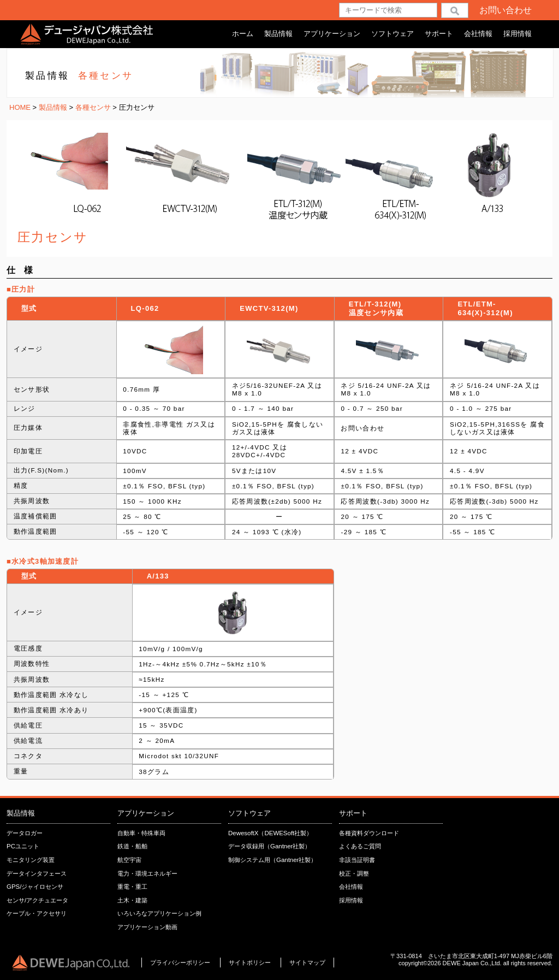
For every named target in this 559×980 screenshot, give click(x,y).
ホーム (243, 34)
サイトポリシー (251, 963)
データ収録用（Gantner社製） (269, 846)
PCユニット (23, 846)
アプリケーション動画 (147, 927)
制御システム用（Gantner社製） (272, 860)
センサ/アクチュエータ (37, 900)
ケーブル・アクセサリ (37, 913)
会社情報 (478, 34)
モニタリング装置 (31, 860)
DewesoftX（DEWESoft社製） (270, 833)
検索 (455, 10)
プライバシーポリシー (180, 963)
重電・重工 (132, 887)
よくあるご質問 (360, 846)
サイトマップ (307, 963)
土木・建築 (132, 900)
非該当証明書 (357, 860)
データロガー (25, 833)
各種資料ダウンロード (369, 833)
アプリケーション (332, 34)
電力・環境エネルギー (147, 873)
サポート (439, 34)
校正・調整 (354, 873)
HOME (20, 107)
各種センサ (94, 107)
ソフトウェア (393, 34)
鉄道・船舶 (132, 846)
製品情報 (278, 34)
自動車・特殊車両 (141, 833)
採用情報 (518, 34)
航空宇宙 (129, 860)
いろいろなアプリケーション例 (159, 913)
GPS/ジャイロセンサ (35, 887)
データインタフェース (37, 873)
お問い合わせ (506, 10)
